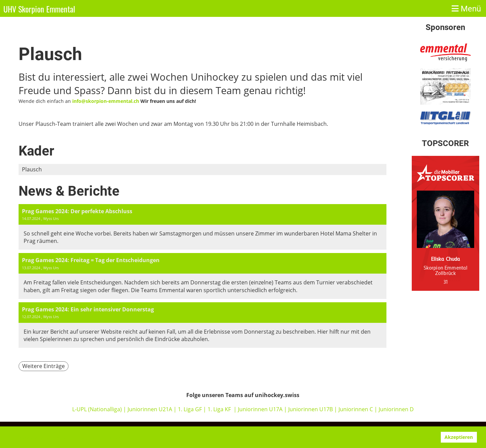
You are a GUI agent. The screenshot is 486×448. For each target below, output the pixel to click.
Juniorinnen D (396, 409)
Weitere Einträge (44, 366)
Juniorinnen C (355, 409)
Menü (466, 9)
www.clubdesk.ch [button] (111, 437)
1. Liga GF (191, 409)
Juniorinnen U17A (260, 409)
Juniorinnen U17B (310, 409)
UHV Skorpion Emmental (39, 9)
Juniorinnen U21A (151, 409)
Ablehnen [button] (422, 437)
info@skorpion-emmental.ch (106, 101)
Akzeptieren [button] (459, 437)
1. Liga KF (219, 409)
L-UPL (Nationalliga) (97, 409)
